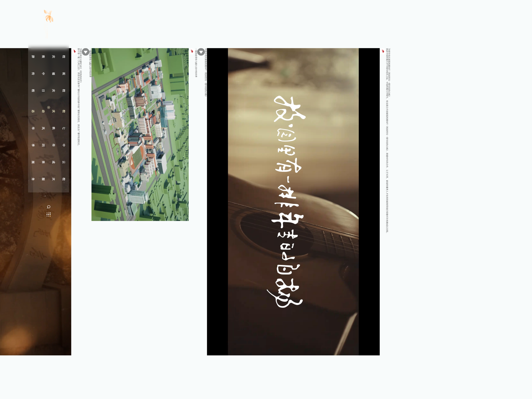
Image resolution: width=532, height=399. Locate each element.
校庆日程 (48, 90)
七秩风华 (48, 128)
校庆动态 (48, 111)
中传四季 (48, 145)
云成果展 (48, 162)
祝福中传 (48, 73)
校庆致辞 (48, 56)
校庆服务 (48, 179)
